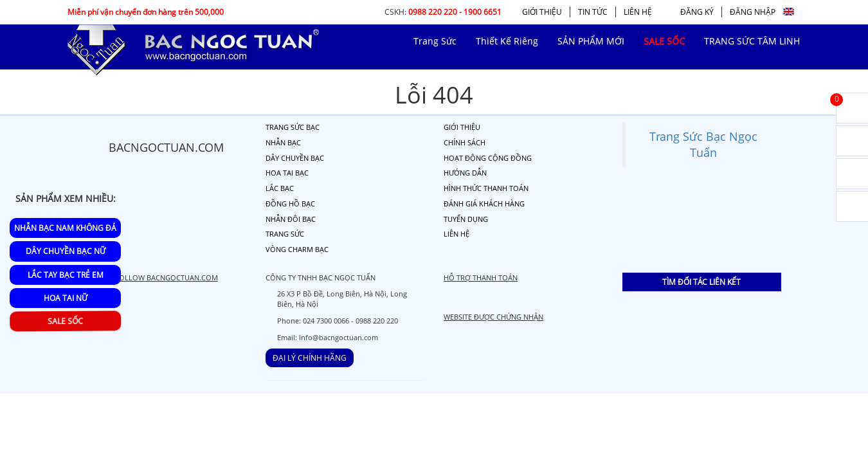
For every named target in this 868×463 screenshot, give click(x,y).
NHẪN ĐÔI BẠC (291, 219)
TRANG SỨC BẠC (293, 127)
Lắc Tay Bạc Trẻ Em (66, 275)
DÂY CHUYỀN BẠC (295, 158)
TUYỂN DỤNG (466, 219)
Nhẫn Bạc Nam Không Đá (65, 228)
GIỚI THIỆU (542, 12)
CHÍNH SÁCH (465, 142)
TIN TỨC (593, 12)
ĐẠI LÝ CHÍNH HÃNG (310, 358)
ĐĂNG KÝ (697, 12)
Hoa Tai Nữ (66, 298)
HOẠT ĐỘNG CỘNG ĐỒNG (488, 158)
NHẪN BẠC (283, 142)
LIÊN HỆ (638, 12)
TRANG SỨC (285, 234)
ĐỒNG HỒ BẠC (290, 204)
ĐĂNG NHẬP (753, 12)
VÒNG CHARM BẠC (297, 249)
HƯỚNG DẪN (465, 173)
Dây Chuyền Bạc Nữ (66, 251)
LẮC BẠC (280, 188)
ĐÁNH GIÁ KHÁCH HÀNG (484, 204)
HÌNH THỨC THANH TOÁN (486, 188)
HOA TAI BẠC (287, 173)
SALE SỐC (67, 322)
